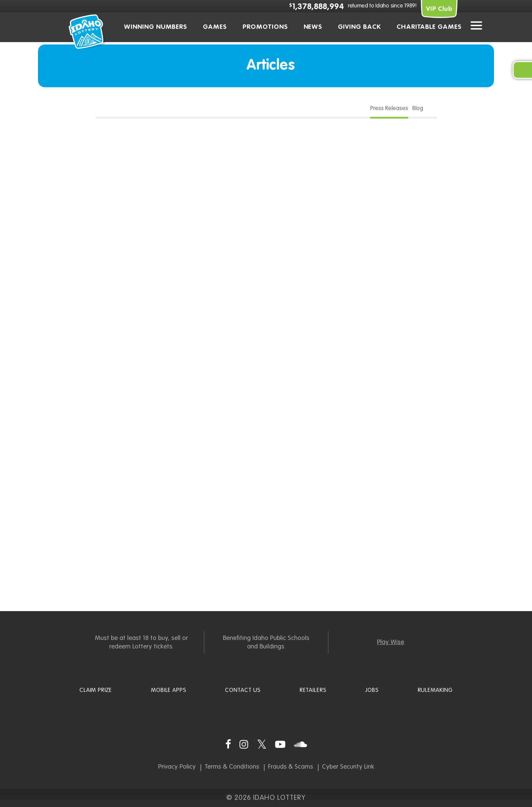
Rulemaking (435, 690)
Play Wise (391, 642)
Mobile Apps (168, 690)
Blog (418, 108)
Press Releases (389, 108)
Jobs (372, 690)
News (313, 27)
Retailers (313, 690)
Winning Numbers (156, 27)
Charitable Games (429, 27)
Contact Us (243, 690)
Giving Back (359, 27)
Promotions (265, 27)
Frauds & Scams (291, 767)
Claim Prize (96, 690)
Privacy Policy (177, 767)
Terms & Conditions (232, 767)
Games (215, 27)
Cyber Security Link (348, 767)
